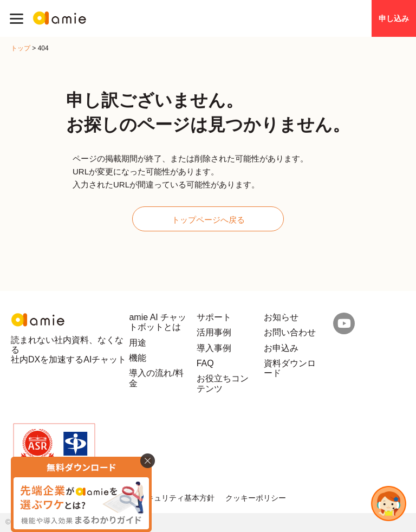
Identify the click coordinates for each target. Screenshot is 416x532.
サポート (214, 317)
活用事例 (214, 332)
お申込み (281, 348)
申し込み (394, 18)
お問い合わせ (290, 332)
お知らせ (281, 317)
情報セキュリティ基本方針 (169, 498)
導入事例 (214, 348)
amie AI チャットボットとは (158, 322)
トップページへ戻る (208, 220)
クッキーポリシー (256, 498)
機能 (138, 358)
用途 (138, 343)
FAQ (205, 363)
